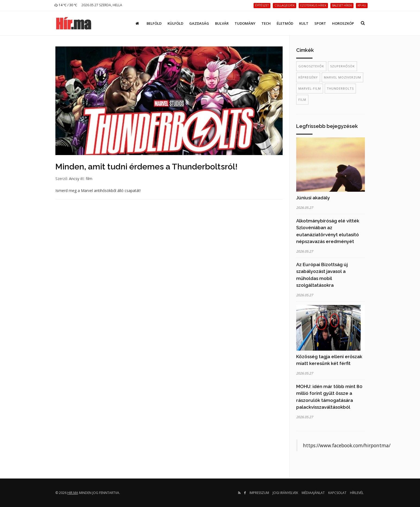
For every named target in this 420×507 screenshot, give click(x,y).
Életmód (285, 23)
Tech (266, 23)
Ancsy (74, 179)
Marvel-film (310, 88)
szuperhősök (342, 66)
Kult (304, 23)
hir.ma (73, 493)
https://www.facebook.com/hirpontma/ (347, 445)
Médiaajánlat (313, 493)
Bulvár (222, 23)
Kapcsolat (337, 493)
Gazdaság (199, 23)
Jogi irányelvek (285, 493)
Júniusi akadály (313, 198)
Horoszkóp (343, 23)
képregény (308, 77)
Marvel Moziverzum (342, 77)
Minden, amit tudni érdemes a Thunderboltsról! (146, 167)
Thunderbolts (340, 88)
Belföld (154, 23)
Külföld (175, 23)
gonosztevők (311, 66)
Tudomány (245, 23)
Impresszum (259, 493)
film (89, 179)
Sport (320, 23)
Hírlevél (357, 493)
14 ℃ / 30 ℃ (66, 5)
